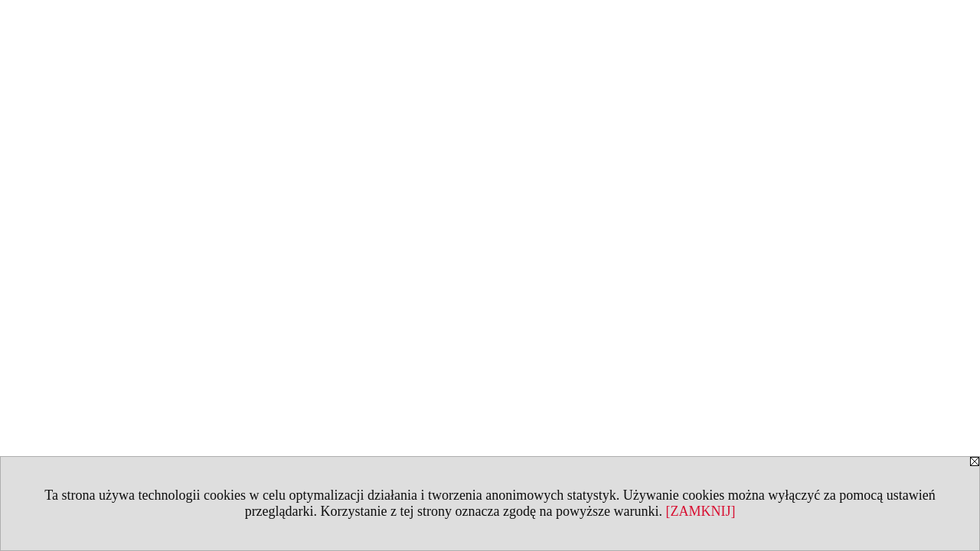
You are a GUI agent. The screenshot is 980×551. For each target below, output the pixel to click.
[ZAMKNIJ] (700, 511)
